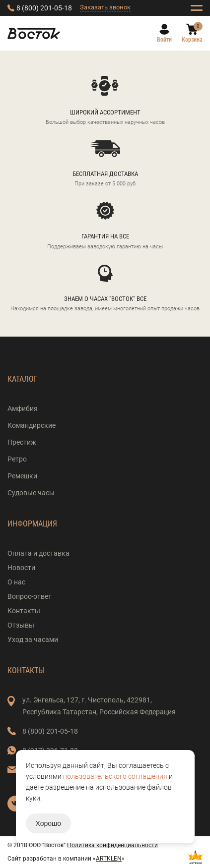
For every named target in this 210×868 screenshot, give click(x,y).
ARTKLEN (109, 859)
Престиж (22, 442)
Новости (21, 568)
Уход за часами (33, 639)
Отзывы (21, 625)
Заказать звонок (105, 7)
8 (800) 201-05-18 (44, 8)
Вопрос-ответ (30, 596)
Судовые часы (31, 493)
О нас (16, 582)
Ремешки (22, 476)
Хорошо (49, 823)
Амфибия (23, 408)
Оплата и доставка (38, 553)
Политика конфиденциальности (112, 845)
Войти (164, 40)
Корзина (192, 40)
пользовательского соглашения (115, 776)
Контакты (24, 611)
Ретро (17, 459)
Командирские (32, 425)
